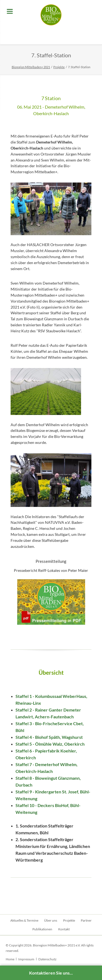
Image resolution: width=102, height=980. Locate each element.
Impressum (26, 959)
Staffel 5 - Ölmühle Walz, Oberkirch (50, 744)
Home (10, 959)
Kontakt (64, 929)
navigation (10, 11)
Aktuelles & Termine (24, 920)
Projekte (59, 67)
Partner (86, 920)
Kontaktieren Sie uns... (51, 973)
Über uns (51, 920)
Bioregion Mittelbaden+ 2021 (31, 67)
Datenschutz (47, 959)
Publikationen (42, 929)
